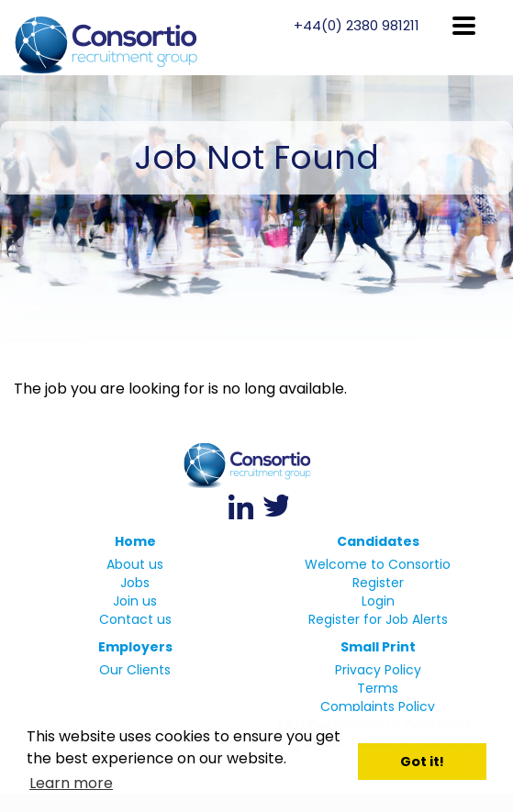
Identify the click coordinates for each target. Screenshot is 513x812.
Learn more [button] (71, 783)
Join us (135, 601)
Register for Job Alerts (378, 619)
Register (378, 583)
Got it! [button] (422, 762)
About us (135, 564)
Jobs (135, 583)
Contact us (135, 619)
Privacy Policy (378, 670)
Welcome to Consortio (378, 564)
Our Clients (135, 670)
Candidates (378, 541)
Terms (378, 688)
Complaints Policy (378, 706)
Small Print (378, 647)
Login (378, 601)
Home (135, 541)
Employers (135, 647)
